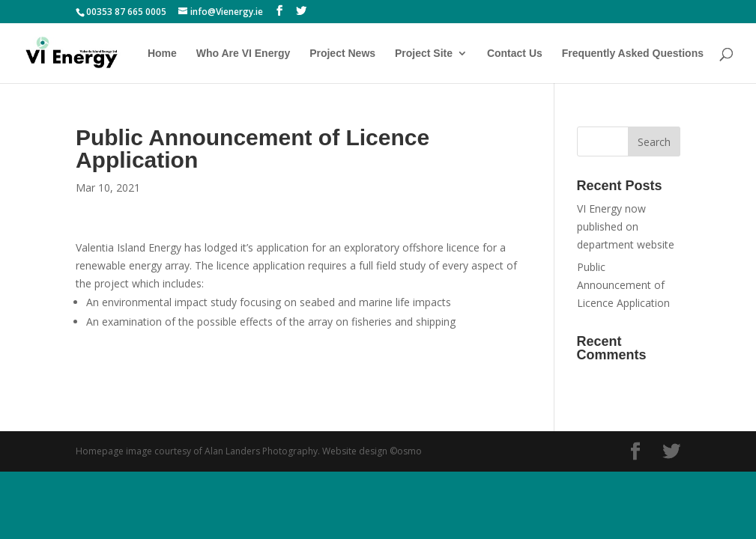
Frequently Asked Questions (633, 54)
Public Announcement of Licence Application (623, 285)
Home (162, 54)
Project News (342, 54)
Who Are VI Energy (244, 54)
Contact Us (515, 54)
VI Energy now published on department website (626, 226)
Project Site (424, 54)
